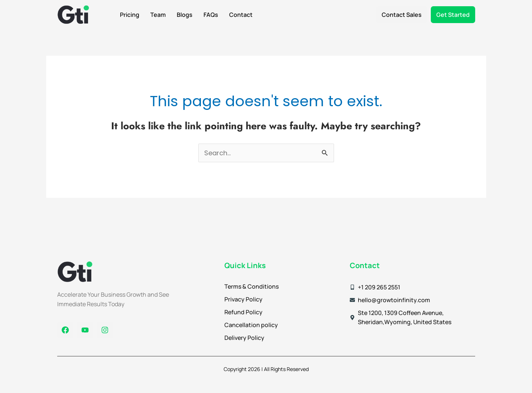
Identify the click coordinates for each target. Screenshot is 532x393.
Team (158, 15)
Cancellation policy (251, 325)
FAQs (211, 15)
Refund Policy (243, 312)
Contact (241, 15)
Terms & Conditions (252, 286)
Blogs (185, 15)
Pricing (130, 15)
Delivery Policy (244, 338)
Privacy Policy (243, 299)
